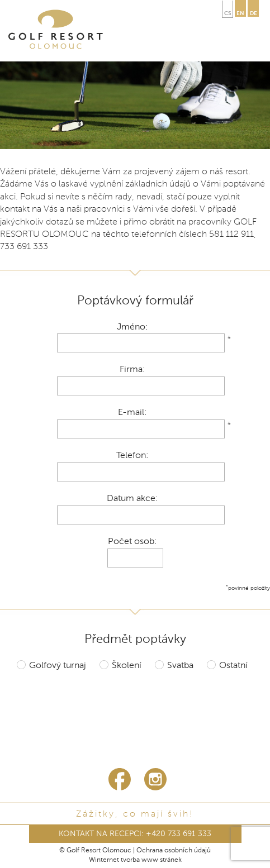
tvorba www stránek (151, 860)
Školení (127, 666)
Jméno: (132, 327)
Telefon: (132, 456)
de (254, 13)
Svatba (180, 666)
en (240, 13)
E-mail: (132, 413)
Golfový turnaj (58, 666)
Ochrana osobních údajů (174, 851)
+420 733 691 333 (179, 834)
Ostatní (233, 666)
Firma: (132, 370)
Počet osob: (132, 542)
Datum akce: (132, 499)
